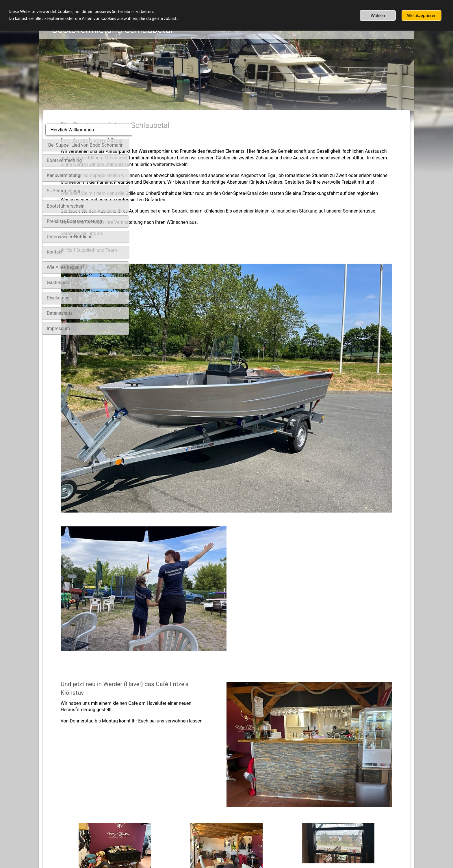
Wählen (378, 15)
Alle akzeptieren (422, 15)
